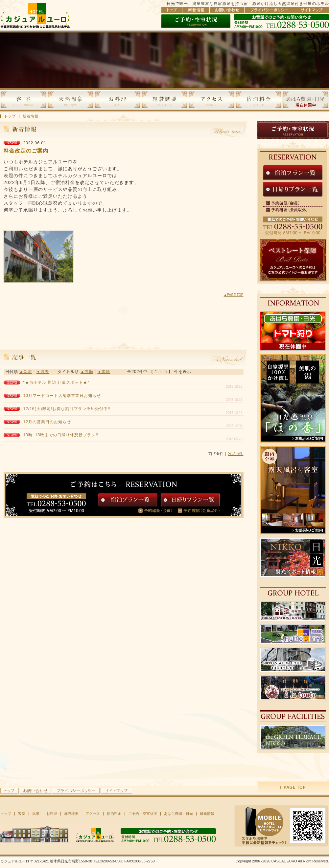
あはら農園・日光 (178, 814)
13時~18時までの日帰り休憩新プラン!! (61, 435)
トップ (10, 116)
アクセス (93, 814)
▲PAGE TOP (234, 295)
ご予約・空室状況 (143, 814)
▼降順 (104, 372)
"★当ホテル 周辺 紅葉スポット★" (56, 382)
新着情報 (31, 116)
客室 (22, 814)
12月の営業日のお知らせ (47, 422)
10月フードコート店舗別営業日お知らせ (62, 396)
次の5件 (236, 454)
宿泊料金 (114, 814)
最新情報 (207, 814)
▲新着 (26, 372)
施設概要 (71, 814)
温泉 (36, 814)
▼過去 (43, 372)
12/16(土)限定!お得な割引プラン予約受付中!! (67, 409)
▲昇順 (87, 372)
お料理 (52, 814)
